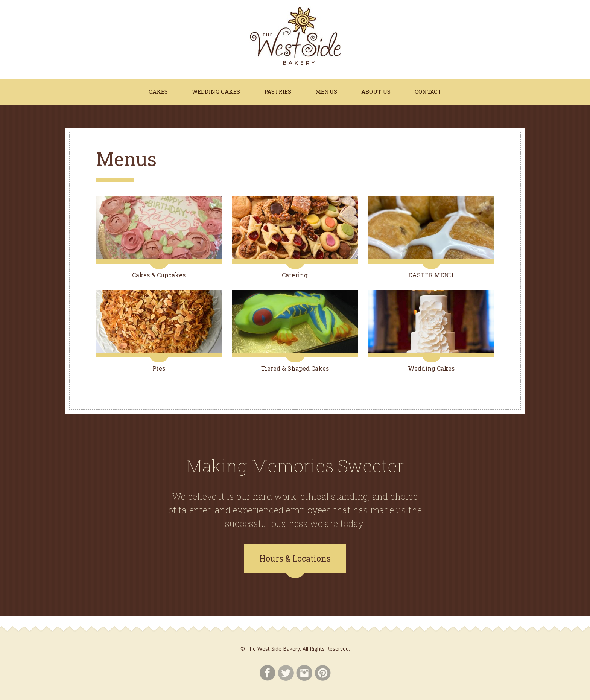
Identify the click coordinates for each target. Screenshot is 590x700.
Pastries (278, 91)
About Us (376, 91)
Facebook (267, 673)
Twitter (286, 673)
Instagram (304, 673)
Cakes (158, 91)
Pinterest (323, 673)
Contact (428, 91)
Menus (326, 91)
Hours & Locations (295, 558)
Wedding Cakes (216, 91)
